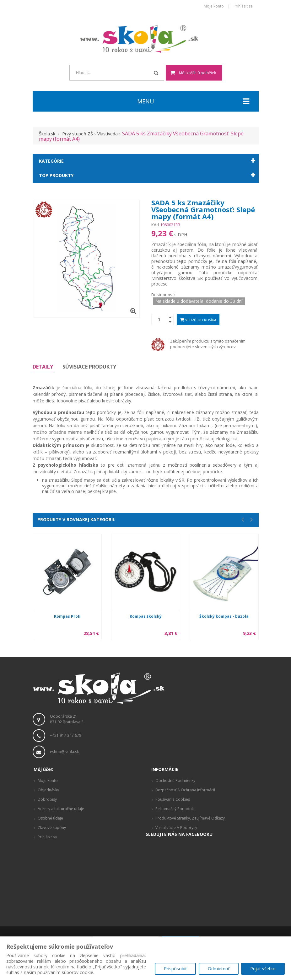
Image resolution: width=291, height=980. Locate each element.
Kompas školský (146, 616)
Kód (155, 225)
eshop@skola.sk (64, 752)
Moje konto (214, 6)
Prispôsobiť (174, 969)
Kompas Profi (67, 616)
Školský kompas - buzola (224, 616)
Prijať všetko (263, 969)
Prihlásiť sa (243, 6)
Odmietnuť (218, 969)
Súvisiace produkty (89, 367)
